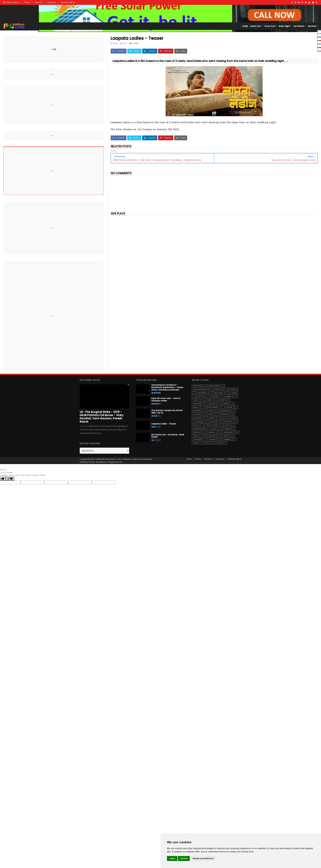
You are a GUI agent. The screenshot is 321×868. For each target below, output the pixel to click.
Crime (223, 400)
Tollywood (197, 439)
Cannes (234, 393)
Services (312, 26)
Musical (201, 422)
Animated (218, 389)
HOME (245, 26)
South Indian (210, 436)
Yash (207, 443)
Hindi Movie (225, 411)
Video (195, 443)
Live (224, 418)
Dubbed (226, 404)
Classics (196, 400)
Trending (227, 439)
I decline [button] (184, 858)
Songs (195, 436)
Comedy (210, 400)
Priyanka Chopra (199, 429)
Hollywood (197, 414)
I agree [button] (172, 858)
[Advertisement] (144, 236)
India (211, 414)
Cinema (229, 396)
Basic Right (284, 26)
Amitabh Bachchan (200, 389)
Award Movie (202, 393)
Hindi (211, 411)
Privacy (27, 2)
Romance (196, 432)
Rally (215, 429)
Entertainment (213, 407)
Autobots (233, 389)
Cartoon (201, 396)
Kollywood (197, 418)
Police (227, 425)
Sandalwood (228, 432)
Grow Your (270, 26)
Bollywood (219, 393)
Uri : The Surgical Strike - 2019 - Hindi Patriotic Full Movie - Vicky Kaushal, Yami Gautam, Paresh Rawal (102, 417)
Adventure (197, 386)
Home (189, 459)
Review (227, 429)
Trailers (212, 439)
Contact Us (52, 2)
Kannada (225, 414)
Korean (212, 418)
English (196, 407)
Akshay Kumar (214, 386)
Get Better (299, 26)
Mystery (215, 422)
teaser (219, 443)
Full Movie (197, 411)
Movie (234, 418)
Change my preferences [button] (203, 858)
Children (215, 396)
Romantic (212, 432)
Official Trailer (212, 425)
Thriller (135, 43)
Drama (213, 404)
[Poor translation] (10, 479)
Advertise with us (68, 2)
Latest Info (255, 26)
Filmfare (229, 407)
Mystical (229, 422)
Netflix (196, 425)
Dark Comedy (198, 404)
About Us (39, 2)
